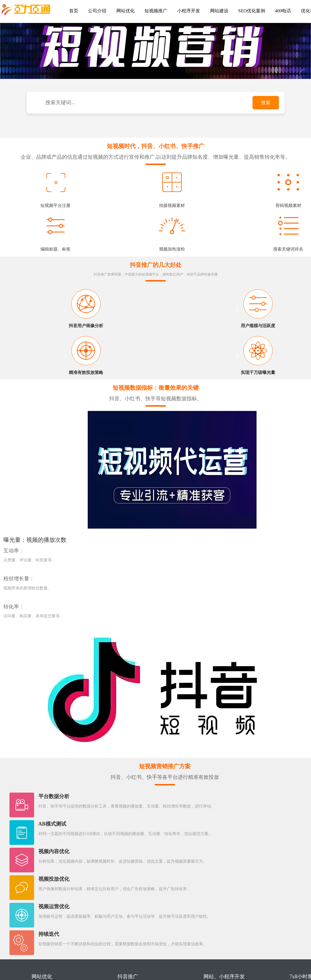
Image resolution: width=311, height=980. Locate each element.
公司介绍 (95, 10)
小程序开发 (183, 10)
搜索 (266, 103)
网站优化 (123, 10)
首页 (73, 10)
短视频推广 (152, 10)
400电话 (274, 10)
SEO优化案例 (244, 10)
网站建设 (213, 10)
